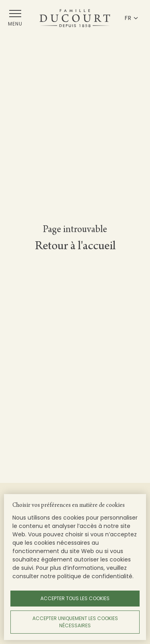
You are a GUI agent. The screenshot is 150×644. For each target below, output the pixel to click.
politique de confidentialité (95, 576)
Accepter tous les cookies (75, 598)
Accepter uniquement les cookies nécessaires (75, 622)
